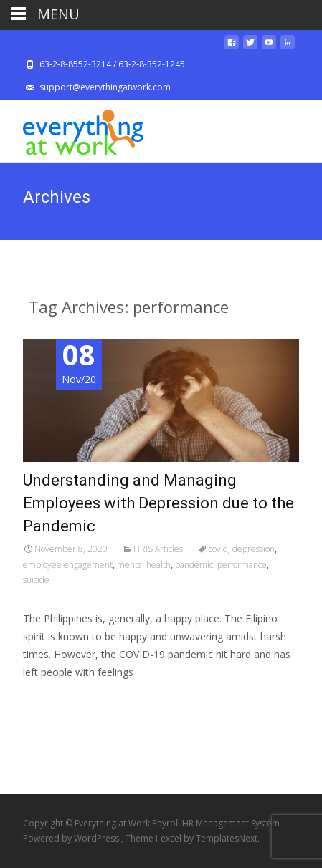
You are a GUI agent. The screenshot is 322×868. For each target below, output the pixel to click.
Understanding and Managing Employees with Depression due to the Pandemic (158, 503)
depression (254, 549)
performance (242, 565)
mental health (144, 565)
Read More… (55, 699)
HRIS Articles (158, 549)
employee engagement (68, 565)
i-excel (170, 838)
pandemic (194, 565)
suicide (36, 580)
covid (218, 549)
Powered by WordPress (72, 838)
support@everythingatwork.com (105, 87)
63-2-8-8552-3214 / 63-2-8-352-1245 (112, 64)
